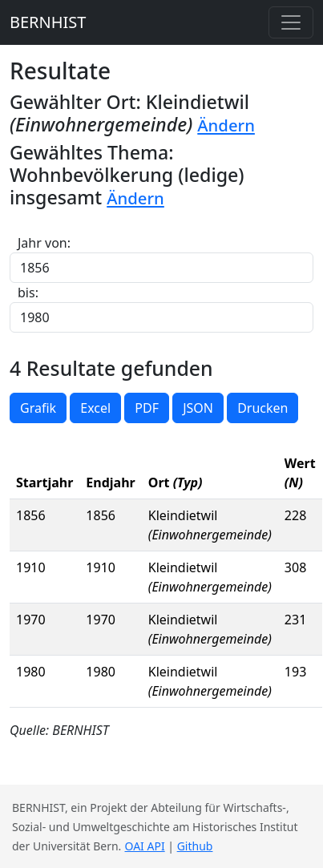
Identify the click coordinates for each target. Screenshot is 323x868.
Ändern (226, 125)
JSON (198, 408)
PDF (147, 408)
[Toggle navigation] (291, 22)
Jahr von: (44, 243)
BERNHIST (48, 22)
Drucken (262, 408)
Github (195, 846)
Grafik (38, 408)
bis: (28, 293)
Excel (95, 408)
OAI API (145, 846)
